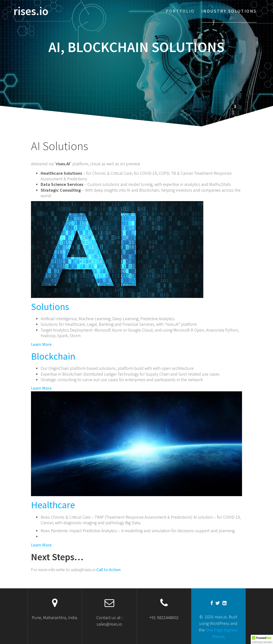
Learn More (41, 344)
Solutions (50, 307)
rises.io (31, 11)
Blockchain (53, 356)
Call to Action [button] (108, 570)
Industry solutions (229, 11)
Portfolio (180, 11)
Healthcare (53, 505)
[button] (262, 639)
